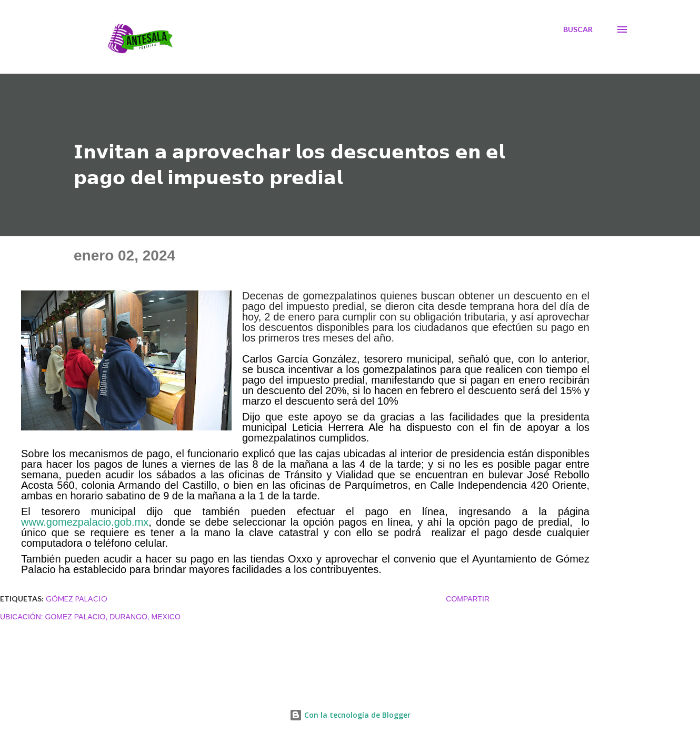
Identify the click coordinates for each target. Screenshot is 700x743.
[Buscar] (578, 29)
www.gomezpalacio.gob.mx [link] (85, 522)
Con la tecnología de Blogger (350, 715)
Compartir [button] (468, 599)
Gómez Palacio (77, 599)
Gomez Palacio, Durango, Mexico (113, 617)
